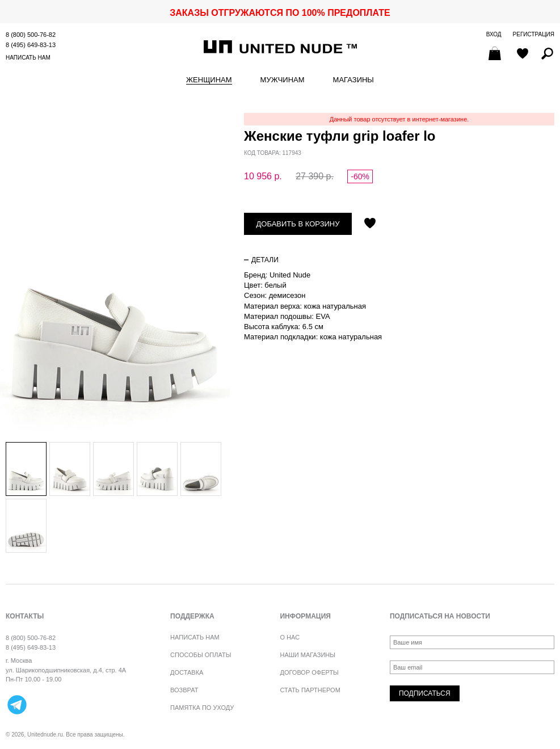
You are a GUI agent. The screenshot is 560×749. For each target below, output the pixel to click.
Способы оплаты (201, 655)
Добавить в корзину (298, 224)
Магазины (353, 80)
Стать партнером (310, 690)
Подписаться (425, 693)
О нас (290, 637)
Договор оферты (309, 672)
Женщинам (209, 80)
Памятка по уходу (202, 708)
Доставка (187, 672)
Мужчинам (283, 80)
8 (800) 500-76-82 (31, 35)
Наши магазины (308, 655)
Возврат (184, 690)
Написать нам (28, 58)
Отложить (370, 224)
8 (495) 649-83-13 (31, 45)
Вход (494, 34)
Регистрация (534, 34)
